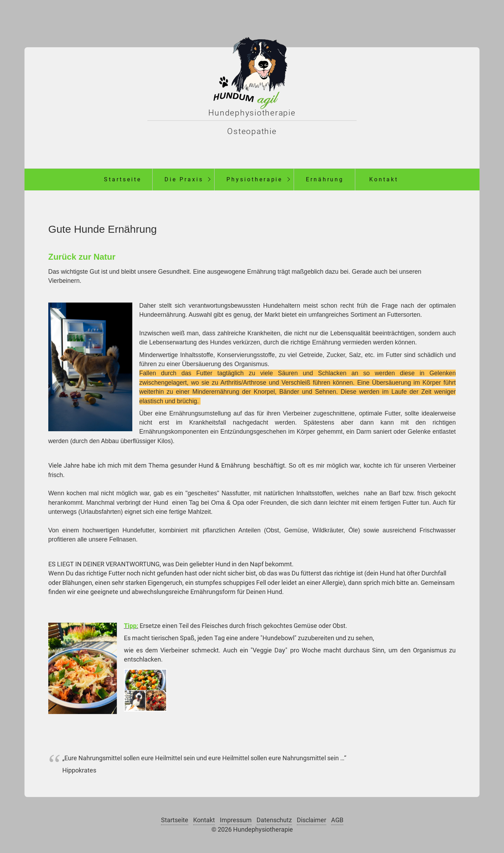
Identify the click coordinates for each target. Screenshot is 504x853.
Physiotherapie (254, 179)
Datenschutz (274, 820)
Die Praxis (184, 179)
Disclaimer (311, 820)
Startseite (123, 179)
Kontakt (384, 179)
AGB (337, 820)
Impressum (236, 820)
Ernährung (325, 179)
